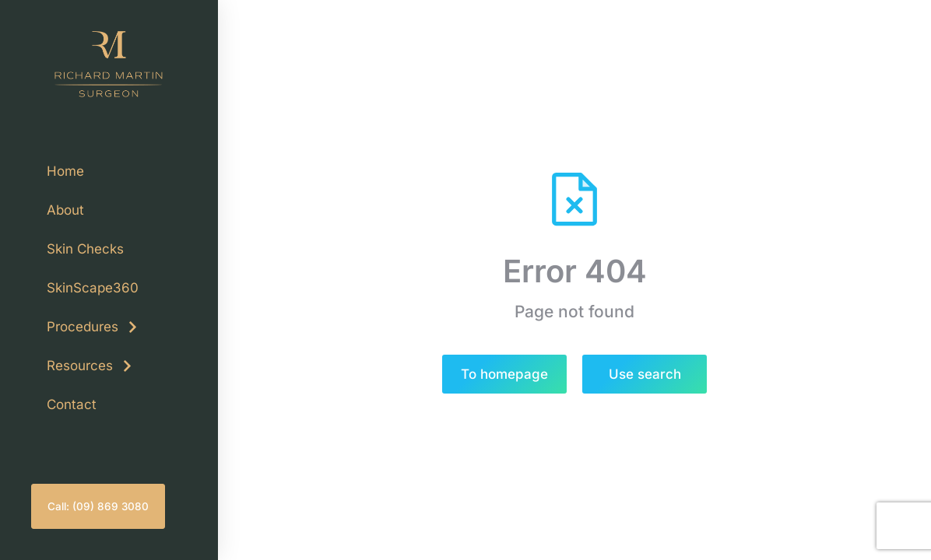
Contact (72, 404)
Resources (90, 366)
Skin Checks (85, 249)
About (65, 210)
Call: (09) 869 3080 (98, 506)
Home (65, 171)
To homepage (504, 374)
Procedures (93, 327)
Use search (645, 374)
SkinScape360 (93, 288)
